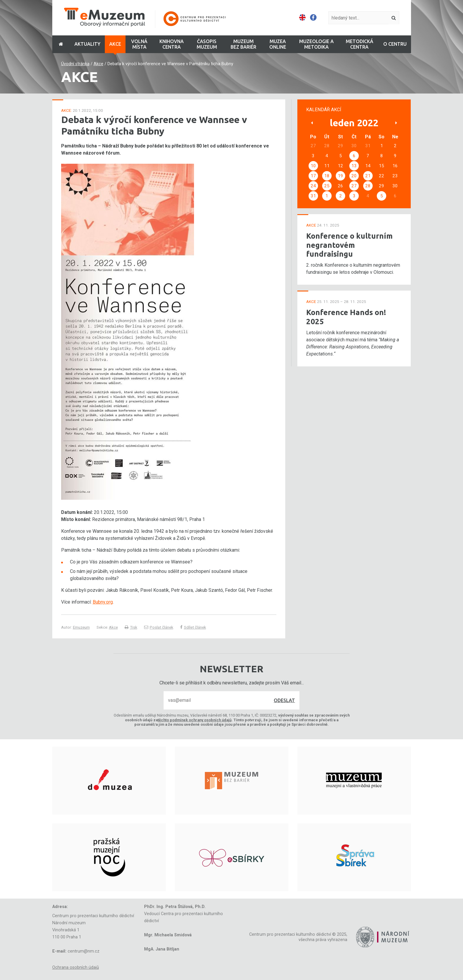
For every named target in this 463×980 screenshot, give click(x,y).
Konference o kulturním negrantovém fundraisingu (349, 245)
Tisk (131, 627)
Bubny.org (103, 602)
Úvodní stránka (75, 64)
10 (313, 166)
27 (354, 186)
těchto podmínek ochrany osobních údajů (195, 720)
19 (340, 176)
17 (313, 176)
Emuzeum (81, 627)
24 (313, 186)
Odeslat (284, 700)
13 (354, 166)
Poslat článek (159, 627)
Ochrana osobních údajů (76, 967)
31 (313, 196)
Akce (98, 64)
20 (354, 176)
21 (368, 176)
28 (368, 186)
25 (327, 186)
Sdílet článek (193, 627)
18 (327, 176)
